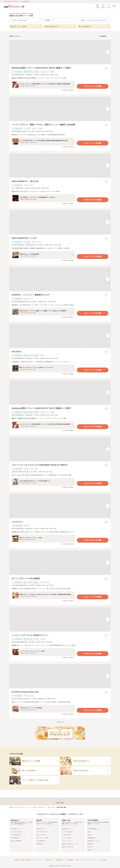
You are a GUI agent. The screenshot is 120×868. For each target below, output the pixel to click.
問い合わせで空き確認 (93, 200)
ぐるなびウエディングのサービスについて (86, 860)
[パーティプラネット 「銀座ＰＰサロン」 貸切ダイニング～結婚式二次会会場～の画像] (60, 109)
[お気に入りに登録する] (106, 68)
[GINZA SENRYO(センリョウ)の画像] (60, 222)
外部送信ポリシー (50, 860)
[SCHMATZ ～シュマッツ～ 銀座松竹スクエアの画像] (60, 279)
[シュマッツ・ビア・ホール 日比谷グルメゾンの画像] (60, 619)
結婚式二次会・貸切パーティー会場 (42, 807)
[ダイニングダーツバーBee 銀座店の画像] (60, 563)
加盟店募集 (70, 860)
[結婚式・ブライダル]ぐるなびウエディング (20, 807)
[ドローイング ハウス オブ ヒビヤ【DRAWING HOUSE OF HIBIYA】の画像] (60, 449)
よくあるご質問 (102, 860)
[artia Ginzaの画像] (60, 336)
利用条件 (29, 860)
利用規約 (23, 860)
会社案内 (16, 860)
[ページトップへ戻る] (60, 801)
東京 (54, 807)
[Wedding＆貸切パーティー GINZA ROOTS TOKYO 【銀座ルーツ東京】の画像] (60, 52)
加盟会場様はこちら (61, 860)
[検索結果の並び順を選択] (104, 36)
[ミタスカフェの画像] (60, 506)
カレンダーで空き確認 (93, 86)
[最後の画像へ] (108, 52)
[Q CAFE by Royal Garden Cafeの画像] (60, 676)
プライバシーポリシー (38, 860)
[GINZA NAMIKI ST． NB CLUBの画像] (60, 166)
